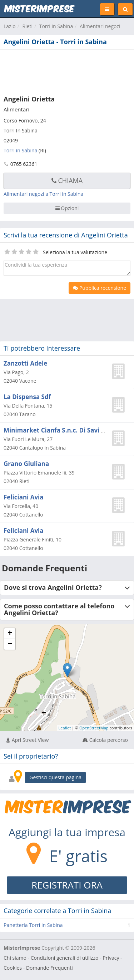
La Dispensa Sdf (27, 397)
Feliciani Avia (24, 497)
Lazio (10, 26)
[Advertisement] (67, 71)
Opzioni (67, 208)
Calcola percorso (105, 740)
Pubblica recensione (100, 288)
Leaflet (65, 728)
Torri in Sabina (56, 26)
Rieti (27, 26)
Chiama (67, 180)
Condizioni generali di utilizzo (65, 958)
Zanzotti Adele (25, 363)
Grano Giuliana (26, 464)
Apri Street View (27, 740)
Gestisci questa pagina (55, 777)
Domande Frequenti (49, 968)
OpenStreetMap (94, 728)
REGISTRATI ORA (67, 885)
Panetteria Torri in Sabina (33, 925)
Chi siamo (15, 958)
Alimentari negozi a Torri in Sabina (43, 194)
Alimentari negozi (100, 26)
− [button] (10, 644)
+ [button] (10, 634)
